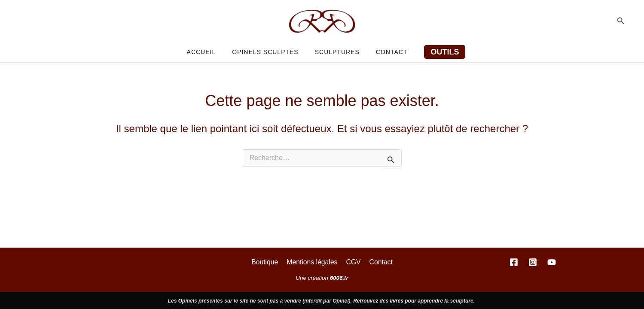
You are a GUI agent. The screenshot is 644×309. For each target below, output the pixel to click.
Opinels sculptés (267, 52)
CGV (353, 262)
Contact (385, 52)
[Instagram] (533, 262)
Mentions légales (313, 262)
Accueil (208, 52)
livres (397, 301)
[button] (621, 21)
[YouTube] (552, 262)
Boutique (267, 262)
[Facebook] (514, 262)
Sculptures (335, 52)
